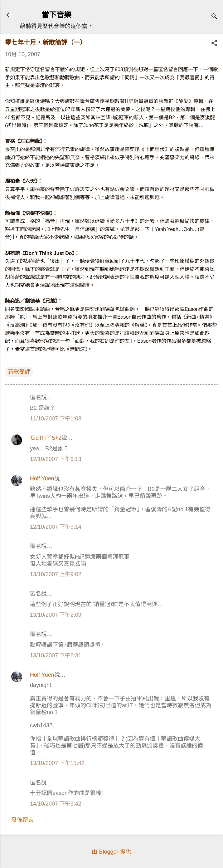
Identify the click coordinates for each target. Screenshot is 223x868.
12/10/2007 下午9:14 (56, 527)
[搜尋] (214, 17)
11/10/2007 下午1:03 (56, 419)
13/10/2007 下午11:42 (57, 763)
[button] (214, 44)
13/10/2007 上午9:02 (56, 574)
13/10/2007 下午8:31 (56, 655)
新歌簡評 (19, 372)
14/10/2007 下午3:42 (56, 804)
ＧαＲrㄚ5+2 (46, 438)
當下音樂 (56, 15)
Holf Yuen (42, 478)
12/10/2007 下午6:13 (56, 459)
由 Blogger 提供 (111, 852)
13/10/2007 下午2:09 (56, 615)
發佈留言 (22, 820)
